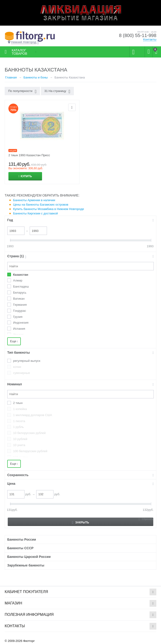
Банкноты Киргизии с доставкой (36, 213)
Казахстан (21, 275)
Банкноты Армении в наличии (34, 200)
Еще (14, 341)
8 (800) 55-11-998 (138, 35)
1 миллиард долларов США (33, 415)
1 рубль (18, 427)
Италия (18, 335)
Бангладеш (21, 286)
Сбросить (148, 519)
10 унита (19, 445)
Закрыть (80, 523)
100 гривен (21, 457)
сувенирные (21, 373)
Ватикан (19, 299)
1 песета (19, 421)
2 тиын (18, 403)
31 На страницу (57, 92)
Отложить (72, 107)
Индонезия (21, 323)
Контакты (150, 39)
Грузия (18, 317)
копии (17, 367)
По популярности (22, 92)
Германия (20, 305)
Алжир (18, 280)
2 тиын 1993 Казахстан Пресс (29, 155)
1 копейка (20, 409)
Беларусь (20, 293)
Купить (26, 176)
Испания (19, 329)
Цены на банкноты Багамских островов (41, 205)
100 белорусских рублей (30, 451)
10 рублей (20, 439)
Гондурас (20, 311)
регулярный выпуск (27, 361)
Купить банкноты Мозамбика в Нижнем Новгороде (49, 209)
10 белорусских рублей (29, 433)
